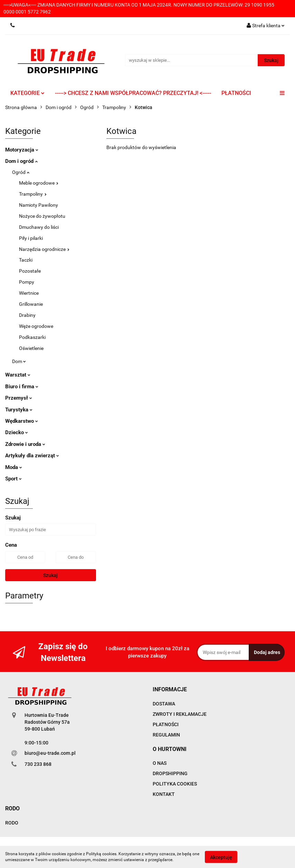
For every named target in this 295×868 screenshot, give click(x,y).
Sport (13, 479)
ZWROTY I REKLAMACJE (180, 714)
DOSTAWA (164, 704)
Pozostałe (30, 271)
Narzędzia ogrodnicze (44, 249)
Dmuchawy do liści (39, 227)
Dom (19, 361)
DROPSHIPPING (170, 773)
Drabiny (27, 315)
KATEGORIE (27, 93)
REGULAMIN (166, 735)
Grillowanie (31, 304)
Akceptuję (221, 857)
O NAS (160, 763)
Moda (14, 467)
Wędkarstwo (22, 421)
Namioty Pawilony (39, 205)
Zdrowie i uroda (25, 444)
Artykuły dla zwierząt (32, 456)
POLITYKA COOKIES (175, 784)
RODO (12, 823)
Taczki (26, 260)
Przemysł (19, 398)
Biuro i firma (22, 387)
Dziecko (17, 432)
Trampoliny (33, 194)
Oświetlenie (31, 348)
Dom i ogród (21, 161)
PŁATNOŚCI (236, 93)
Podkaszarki (32, 337)
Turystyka (19, 410)
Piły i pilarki (31, 238)
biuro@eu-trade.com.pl (50, 753)
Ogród (21, 172)
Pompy (27, 282)
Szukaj (50, 575)
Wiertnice (29, 293)
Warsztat (18, 375)
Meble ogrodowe (39, 183)
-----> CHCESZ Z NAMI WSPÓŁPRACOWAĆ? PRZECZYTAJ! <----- (133, 93)
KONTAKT (164, 794)
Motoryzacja (22, 150)
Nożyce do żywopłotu (42, 216)
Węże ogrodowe (36, 326)
